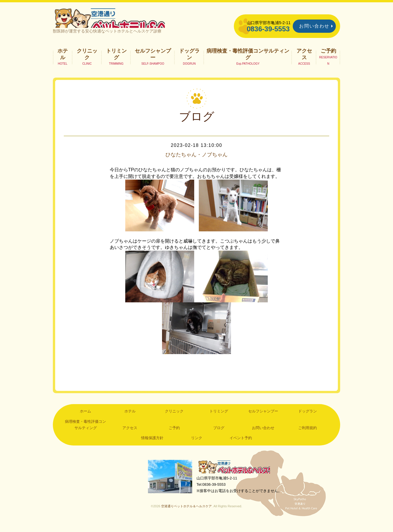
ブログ (219, 436)
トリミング (116, 62)
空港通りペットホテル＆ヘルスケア (237, 476)
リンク (197, 446)
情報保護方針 (152, 446)
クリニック (87, 62)
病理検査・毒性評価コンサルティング (248, 62)
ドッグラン (189, 62)
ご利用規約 (308, 436)
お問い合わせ (314, 26)
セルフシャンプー (153, 62)
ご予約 (328, 59)
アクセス (304, 62)
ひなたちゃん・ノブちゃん (196, 163)
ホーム (85, 419)
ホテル (63, 62)
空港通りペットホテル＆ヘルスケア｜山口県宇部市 (129, 22)
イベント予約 (241, 446)
